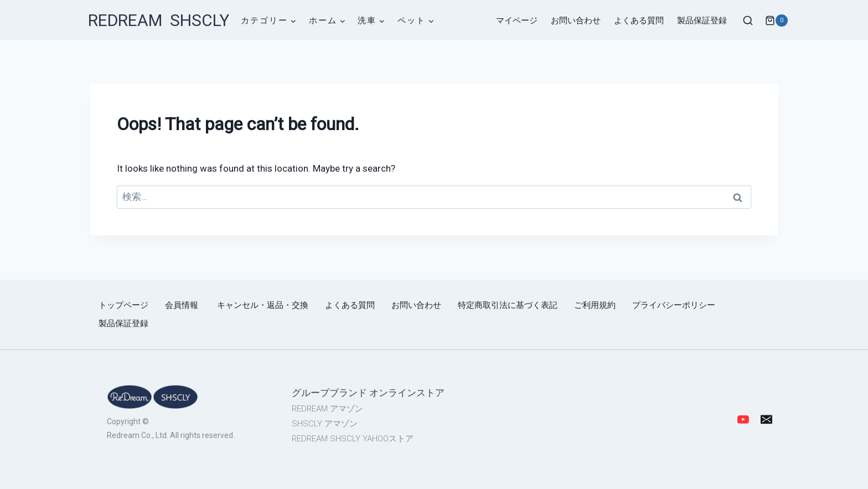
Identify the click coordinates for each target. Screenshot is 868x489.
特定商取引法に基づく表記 (508, 305)
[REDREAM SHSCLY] (159, 20)
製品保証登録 (702, 20)
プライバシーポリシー (674, 305)
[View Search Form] (748, 21)
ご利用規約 (595, 305)
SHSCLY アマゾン (325, 424)
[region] (301, 419)
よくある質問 (639, 20)
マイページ (517, 20)
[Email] (766, 420)
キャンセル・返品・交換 (263, 305)
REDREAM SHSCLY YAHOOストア (353, 439)
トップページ (123, 305)
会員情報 (183, 305)
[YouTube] (743, 420)
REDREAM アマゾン (327, 409)
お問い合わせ (576, 20)
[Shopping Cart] (776, 20)
